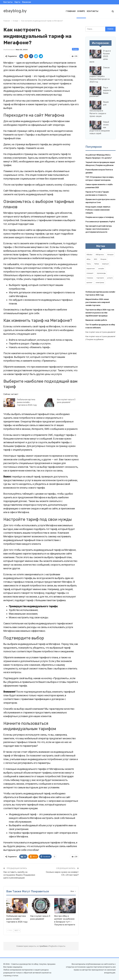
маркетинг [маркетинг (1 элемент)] (91, 269)
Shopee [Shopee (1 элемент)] (103, 259)
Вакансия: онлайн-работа (96, 320)
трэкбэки (43, 946)
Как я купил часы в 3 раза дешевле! (100, 332)
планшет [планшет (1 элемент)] (90, 273)
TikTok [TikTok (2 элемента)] (97, 264)
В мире (81, 11)
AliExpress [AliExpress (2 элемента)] (100, 255)
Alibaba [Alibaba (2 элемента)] (89, 255)
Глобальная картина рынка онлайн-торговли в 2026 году (27, 402)
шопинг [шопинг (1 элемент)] (89, 283)
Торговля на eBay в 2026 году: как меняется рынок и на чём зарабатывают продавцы (100, 313)
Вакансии (27, 2)
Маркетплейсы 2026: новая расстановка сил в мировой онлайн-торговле (98, 302)
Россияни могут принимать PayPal (100, 222)
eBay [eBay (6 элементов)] (89, 259)
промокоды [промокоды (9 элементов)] (101, 273)
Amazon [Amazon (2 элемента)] (110, 255)
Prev (10, 930)
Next (17, 930)
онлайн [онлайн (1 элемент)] (101, 269)
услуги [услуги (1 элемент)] (110, 278)
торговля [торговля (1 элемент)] (100, 278)
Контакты (8, 2)
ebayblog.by (15, 11)
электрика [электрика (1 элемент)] (100, 283)
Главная (71, 11)
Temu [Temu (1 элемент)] (89, 264)
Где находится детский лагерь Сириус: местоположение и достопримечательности (99, 229)
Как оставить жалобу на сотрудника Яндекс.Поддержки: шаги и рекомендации (19, 875)
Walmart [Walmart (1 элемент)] (106, 264)
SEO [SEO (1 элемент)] (95, 259)
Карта (17, 2)
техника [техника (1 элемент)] (90, 278)
